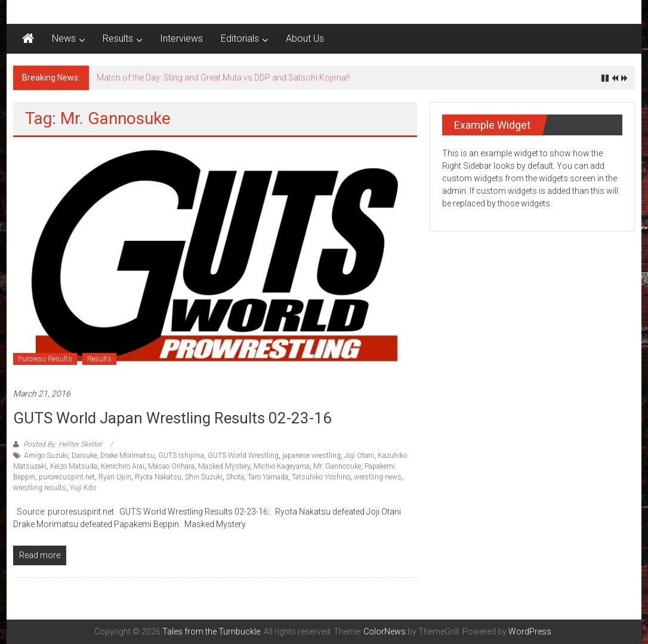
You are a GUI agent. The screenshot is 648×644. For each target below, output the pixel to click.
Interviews (181, 38)
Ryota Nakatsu (158, 477)
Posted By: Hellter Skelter (63, 444)
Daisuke (84, 456)
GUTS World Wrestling (243, 456)
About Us (305, 38)
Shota (235, 477)
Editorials (240, 38)
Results (118, 38)
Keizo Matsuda (74, 466)
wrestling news (378, 477)
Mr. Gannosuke (337, 466)
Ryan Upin (115, 477)
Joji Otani (359, 456)
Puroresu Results (45, 359)
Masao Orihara (171, 466)
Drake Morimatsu (127, 456)
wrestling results (40, 488)
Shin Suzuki (204, 477)
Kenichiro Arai (123, 466)
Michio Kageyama (282, 466)
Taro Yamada (268, 477)
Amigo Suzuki (46, 456)
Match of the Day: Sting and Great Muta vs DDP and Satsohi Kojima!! (223, 78)
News (64, 38)
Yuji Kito (83, 488)
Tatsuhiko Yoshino (321, 477)
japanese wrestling (311, 456)
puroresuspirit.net (67, 477)
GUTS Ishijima (181, 456)
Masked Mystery (224, 466)
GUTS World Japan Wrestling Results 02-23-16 (172, 418)
